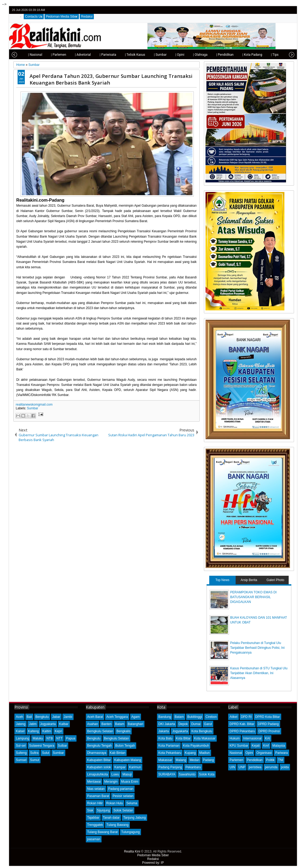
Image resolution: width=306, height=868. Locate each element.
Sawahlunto (187, 774)
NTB (50, 738)
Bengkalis (123, 731)
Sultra (34, 753)
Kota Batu (165, 738)
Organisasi (264, 753)
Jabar (56, 717)
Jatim (33, 724)
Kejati (256, 746)
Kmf (266, 746)
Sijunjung (103, 810)
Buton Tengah (125, 746)
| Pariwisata (101, 55)
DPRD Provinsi (269, 731)
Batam (120, 724)
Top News (222, 580)
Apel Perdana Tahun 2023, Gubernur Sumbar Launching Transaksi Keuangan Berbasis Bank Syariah (111, 79)
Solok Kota (207, 774)
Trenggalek (95, 825)
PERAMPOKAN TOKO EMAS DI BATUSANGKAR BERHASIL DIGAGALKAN (253, 597)
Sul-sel (21, 746)
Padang (208, 760)
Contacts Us (34, 17)
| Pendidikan (218, 55)
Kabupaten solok (99, 767)
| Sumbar (154, 55)
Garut (208, 724)
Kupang (190, 753)
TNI (281, 760)
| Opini (173, 55)
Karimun (135, 767)
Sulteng (21, 753)
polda (285, 767)
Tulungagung (131, 832)
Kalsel (20, 731)
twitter (270, 10)
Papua (71, 738)
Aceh (19, 717)
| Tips (268, 55)
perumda (271, 767)
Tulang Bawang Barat (102, 832)
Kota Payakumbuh (196, 746)
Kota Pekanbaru (170, 753)
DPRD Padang (268, 724)
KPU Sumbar (239, 746)
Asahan (93, 724)
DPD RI (246, 717)
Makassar (165, 760)
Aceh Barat (95, 717)
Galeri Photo (275, 580)
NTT (59, 738)
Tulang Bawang (117, 825)
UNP (242, 767)
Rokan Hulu (114, 803)
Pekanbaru (193, 767)
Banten (106, 724)
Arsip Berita (249, 580)
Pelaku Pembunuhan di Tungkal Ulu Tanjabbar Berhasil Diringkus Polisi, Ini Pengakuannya (257, 648)
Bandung (165, 717)
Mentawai (94, 782)
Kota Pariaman (169, 746)
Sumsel (21, 760)
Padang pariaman (121, 789)
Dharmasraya (97, 753)
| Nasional (28, 55)
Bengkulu (42, 717)
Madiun (204, 753)
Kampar (120, 767)
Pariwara (281, 753)
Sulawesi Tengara (42, 746)
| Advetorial (76, 55)
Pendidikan (255, 760)
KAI (267, 738)
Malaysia (279, 746)
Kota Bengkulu (202, 731)
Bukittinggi (195, 717)
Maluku (38, 738)
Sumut (35, 760)
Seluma (132, 803)
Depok (183, 724)
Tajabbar (93, 818)
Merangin (111, 782)
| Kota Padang (245, 55)
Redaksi (87, 17)
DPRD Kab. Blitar (242, 724)
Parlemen (236, 760)
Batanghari (135, 724)
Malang (181, 760)
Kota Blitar (183, 738)
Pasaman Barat (98, 796)
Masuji (127, 774)
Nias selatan (96, 789)
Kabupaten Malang (128, 760)
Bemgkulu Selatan (100, 731)
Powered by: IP (153, 863)
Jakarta (164, 731)
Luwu (115, 774)
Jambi (68, 717)
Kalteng (33, 731)
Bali (29, 717)
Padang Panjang (170, 767)
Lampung (22, 738)
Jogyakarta (48, 724)
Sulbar (63, 746)
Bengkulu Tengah (100, 746)
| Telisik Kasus (128, 55)
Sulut (45, 753)
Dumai (196, 724)
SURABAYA (167, 774)
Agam (136, 717)
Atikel (233, 717)
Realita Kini (132, 851)
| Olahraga (194, 55)
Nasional (236, 753)
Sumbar (33, 408)
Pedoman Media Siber (62, 17)
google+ (284, 10)
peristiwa (255, 767)
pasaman (94, 839)
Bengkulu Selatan (116, 738)
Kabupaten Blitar (99, 760)
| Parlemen (52, 55)
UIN (232, 767)
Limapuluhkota (98, 774)
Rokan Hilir (95, 803)
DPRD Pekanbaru (242, 731)
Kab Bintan (118, 753)
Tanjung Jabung (134, 818)
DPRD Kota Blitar (267, 717)
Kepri (58, 731)
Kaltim (47, 731)
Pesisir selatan (123, 796)
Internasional (252, 738)
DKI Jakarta (167, 724)
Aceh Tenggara (117, 717)
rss (291, 10)
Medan (194, 760)
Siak (90, 810)
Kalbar (64, 724)
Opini (249, 753)
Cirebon (211, 717)
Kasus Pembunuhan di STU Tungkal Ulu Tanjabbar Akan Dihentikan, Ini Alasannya (259, 673)
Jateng (21, 724)
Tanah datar (111, 818)
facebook (277, 10)
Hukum (235, 738)
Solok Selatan (123, 810)
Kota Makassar (205, 738)
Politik (270, 760)
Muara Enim (130, 782)
